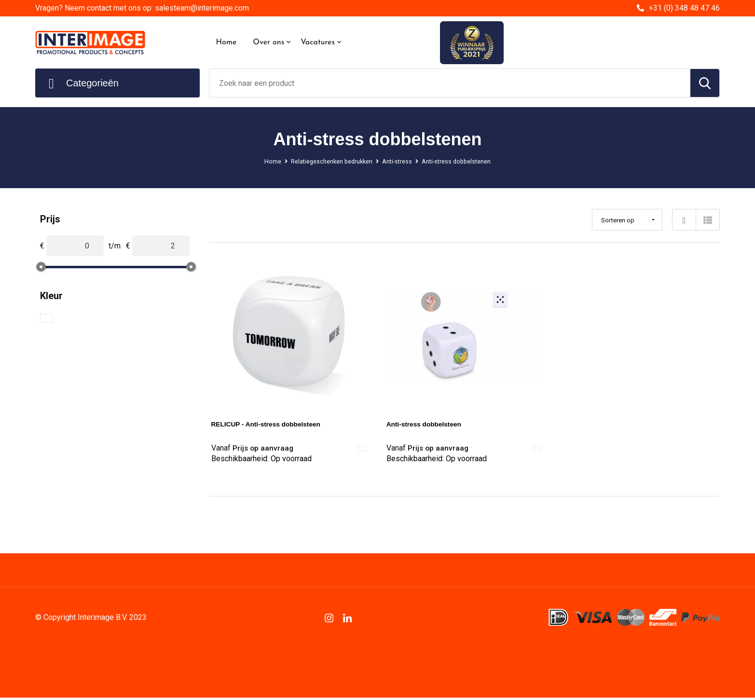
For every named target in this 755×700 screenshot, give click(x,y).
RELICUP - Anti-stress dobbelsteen (275, 424)
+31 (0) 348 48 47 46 (684, 8)
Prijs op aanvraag (256, 448)
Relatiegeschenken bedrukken (324, 161)
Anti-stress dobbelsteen (430, 424)
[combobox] (450, 83)
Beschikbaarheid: (261, 462)
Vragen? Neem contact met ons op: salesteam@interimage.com (142, 8)
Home (226, 42)
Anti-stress (399, 161)
